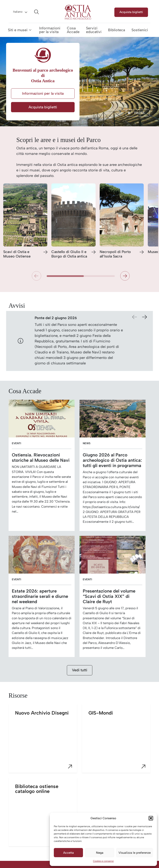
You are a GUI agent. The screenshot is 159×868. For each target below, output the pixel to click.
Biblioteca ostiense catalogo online (46, 815)
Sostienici (140, 30)
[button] (151, 818)
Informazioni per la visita (50, 30)
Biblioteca (116, 30)
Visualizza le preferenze (135, 853)
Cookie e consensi (103, 861)
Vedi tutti (80, 670)
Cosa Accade (73, 30)
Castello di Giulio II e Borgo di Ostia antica (69, 254)
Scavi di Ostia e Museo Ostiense (17, 254)
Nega (100, 853)
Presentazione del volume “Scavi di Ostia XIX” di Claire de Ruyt (109, 596)
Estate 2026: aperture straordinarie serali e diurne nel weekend (40, 596)
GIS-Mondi (119, 741)
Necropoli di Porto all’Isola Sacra (115, 254)
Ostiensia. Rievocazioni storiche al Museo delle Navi (41, 457)
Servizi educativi (94, 30)
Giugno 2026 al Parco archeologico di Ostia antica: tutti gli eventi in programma (112, 460)
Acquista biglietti (131, 12)
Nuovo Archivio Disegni (46, 741)
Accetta (68, 853)
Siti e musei (18, 30)
